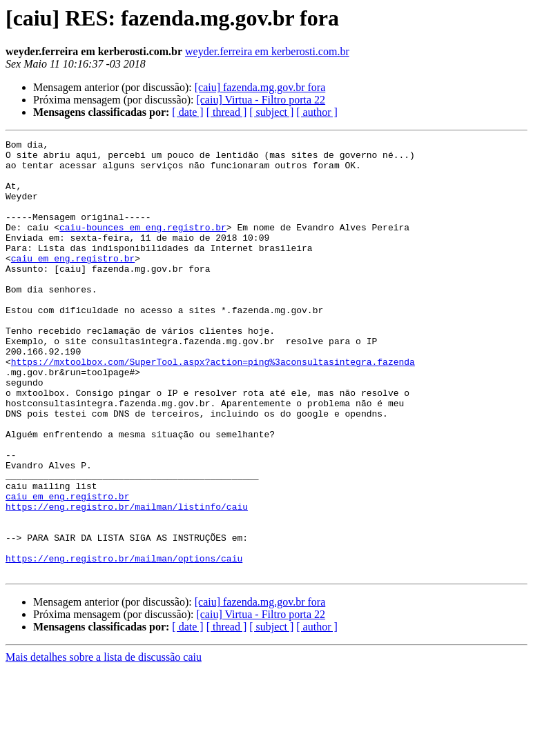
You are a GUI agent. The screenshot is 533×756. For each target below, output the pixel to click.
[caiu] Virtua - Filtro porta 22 (261, 100)
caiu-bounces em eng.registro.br (143, 246)
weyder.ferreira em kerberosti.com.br (267, 51)
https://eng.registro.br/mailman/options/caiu (124, 643)
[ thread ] (227, 112)
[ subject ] (271, 112)
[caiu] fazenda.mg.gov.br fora (260, 87)
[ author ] (317, 112)
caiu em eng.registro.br (73, 283)
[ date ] (187, 112)
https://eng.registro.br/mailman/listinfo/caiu (127, 581)
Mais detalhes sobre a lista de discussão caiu (104, 744)
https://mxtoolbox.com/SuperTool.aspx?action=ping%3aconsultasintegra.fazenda (213, 407)
